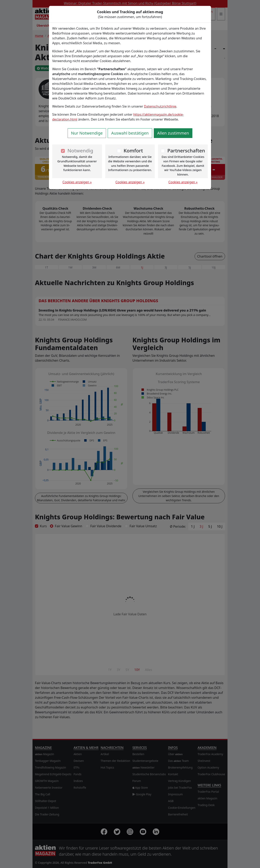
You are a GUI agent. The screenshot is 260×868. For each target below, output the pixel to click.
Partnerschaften (186, 150)
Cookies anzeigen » (77, 182)
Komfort (133, 150)
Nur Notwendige (87, 133)
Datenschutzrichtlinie (160, 106)
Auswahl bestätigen (130, 133)
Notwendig (80, 150)
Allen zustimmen (173, 133)
